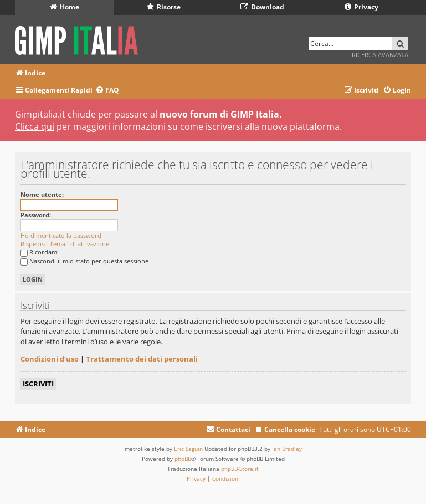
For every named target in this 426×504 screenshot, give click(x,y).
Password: (36, 215)
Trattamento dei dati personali (142, 359)
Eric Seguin (188, 449)
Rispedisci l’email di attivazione (65, 244)
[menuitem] (107, 91)
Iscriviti (38, 384)
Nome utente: (42, 194)
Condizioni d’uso (50, 359)
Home (65, 7)
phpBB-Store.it (240, 469)
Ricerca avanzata (380, 55)
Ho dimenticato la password (61, 235)
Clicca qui (35, 126)
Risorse (164, 7)
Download (262, 7)
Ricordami (40, 252)
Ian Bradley (287, 449)
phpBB (183, 459)
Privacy (361, 7)
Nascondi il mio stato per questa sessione (84, 261)
